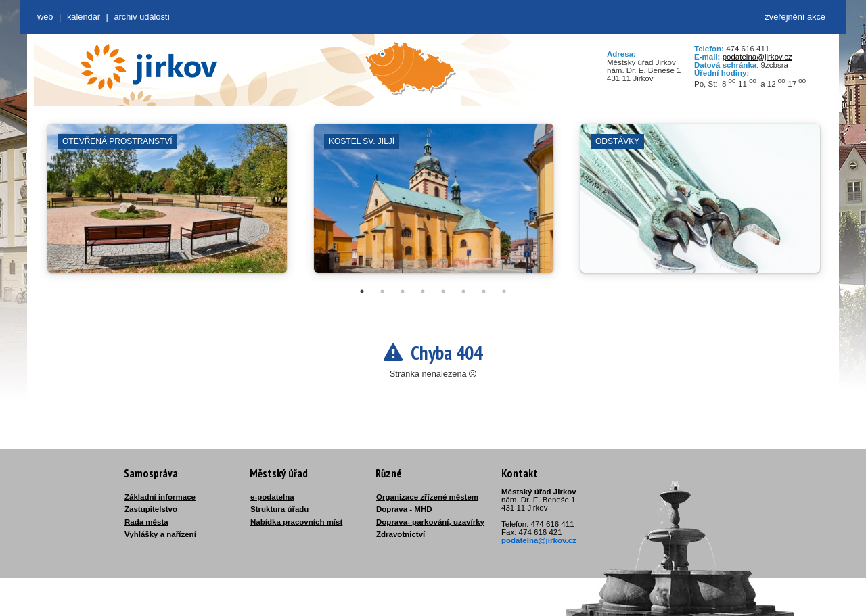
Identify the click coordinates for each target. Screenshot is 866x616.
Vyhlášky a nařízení (160, 534)
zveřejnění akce (795, 17)
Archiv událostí (142, 17)
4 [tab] (423, 291)
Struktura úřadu (279, 509)
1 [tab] (362, 291)
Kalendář (84, 17)
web (45, 17)
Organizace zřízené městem (427, 497)
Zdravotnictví (401, 534)
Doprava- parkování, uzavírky (430, 522)
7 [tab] (484, 291)
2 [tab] (382, 291)
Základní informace (160, 497)
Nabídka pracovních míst (296, 522)
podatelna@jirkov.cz (757, 57)
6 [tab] (463, 291)
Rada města (146, 522)
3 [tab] (403, 291)
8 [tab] (504, 291)
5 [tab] (443, 291)
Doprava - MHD (404, 509)
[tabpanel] (167, 205)
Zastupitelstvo (151, 509)
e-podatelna (272, 497)
